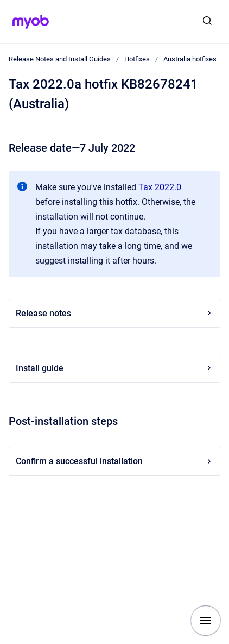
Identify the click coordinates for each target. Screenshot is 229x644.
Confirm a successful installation (114, 461)
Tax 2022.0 (160, 187)
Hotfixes (137, 59)
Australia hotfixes (190, 59)
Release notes (114, 313)
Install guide (114, 368)
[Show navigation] (206, 621)
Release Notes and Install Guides (60, 59)
